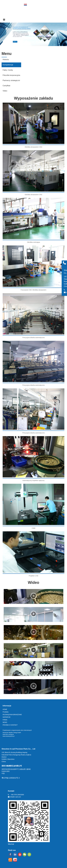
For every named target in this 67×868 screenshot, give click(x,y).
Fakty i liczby (8, 70)
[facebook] (10, 854)
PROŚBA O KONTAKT (10, 725)
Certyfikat (6, 86)
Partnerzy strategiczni (11, 80)
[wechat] (25, 854)
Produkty (6, 712)
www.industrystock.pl (9, 736)
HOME (5, 709)
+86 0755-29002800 (17, 795)
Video (5, 91)
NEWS (5, 722)
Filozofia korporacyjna (11, 75)
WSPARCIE (7, 717)
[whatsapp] (29, 854)
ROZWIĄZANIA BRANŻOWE (12, 715)
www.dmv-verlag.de (8, 734)
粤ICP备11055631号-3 (11, 778)
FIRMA (5, 720)
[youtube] (20, 854)
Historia (6, 60)
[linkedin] (15, 854)
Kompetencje (8, 65)
